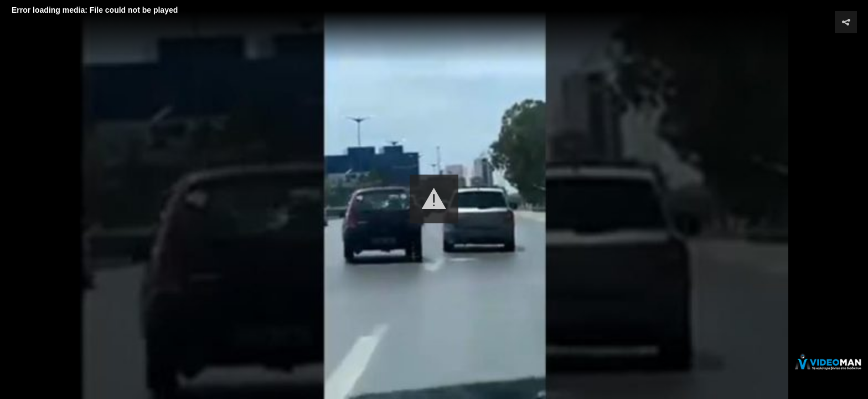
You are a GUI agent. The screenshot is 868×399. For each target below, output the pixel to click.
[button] (434, 199)
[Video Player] (434, 199)
